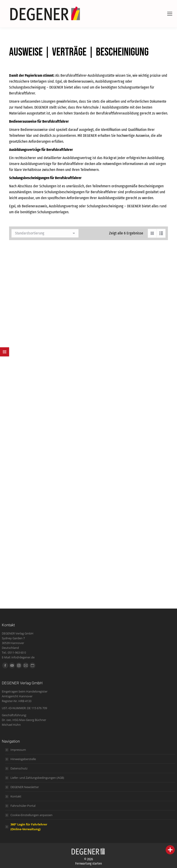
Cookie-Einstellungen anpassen (31, 815)
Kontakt (16, 796)
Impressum (18, 750)
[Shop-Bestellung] (45, 233)
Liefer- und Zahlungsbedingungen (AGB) (37, 778)
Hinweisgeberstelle (23, 759)
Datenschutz (19, 768)
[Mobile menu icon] (170, 14)
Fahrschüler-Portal (23, 806)
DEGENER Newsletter (25, 787)
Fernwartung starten (88, 864)
